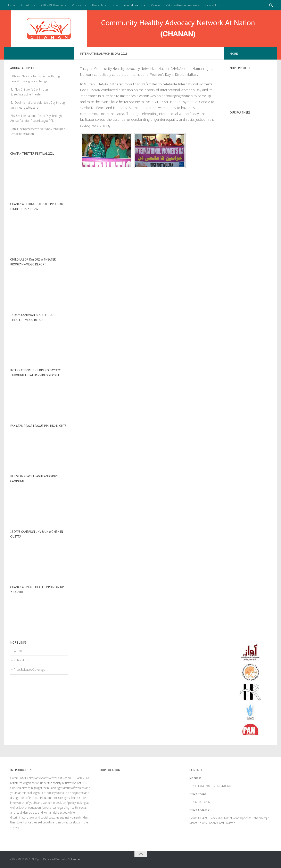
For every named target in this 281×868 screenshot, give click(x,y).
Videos (156, 5)
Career (18, 651)
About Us (27, 5)
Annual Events (133, 5)
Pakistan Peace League (181, 5)
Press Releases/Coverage (30, 670)
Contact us (212, 5)
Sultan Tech (75, 859)
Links (115, 5)
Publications (22, 660)
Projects (98, 5)
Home (11, 5)
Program (78, 5)
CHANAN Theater (52, 5)
